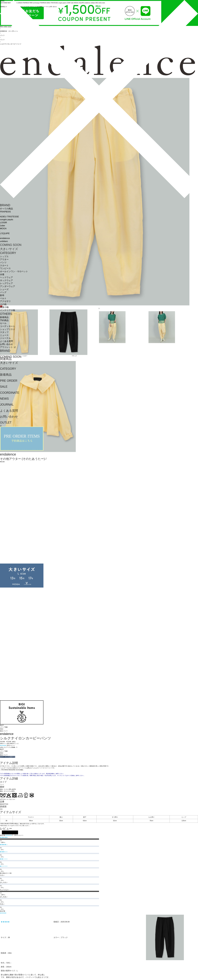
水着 (2, 275)
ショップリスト (8, 329)
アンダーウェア (8, 286)
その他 (3, 304)
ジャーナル (5, 338)
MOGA (3, 229)
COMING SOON (11, 245)
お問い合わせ (6, 344)
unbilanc (4, 241)
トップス (4, 257)
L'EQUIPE (5, 233)
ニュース (4, 335)
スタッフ (4, 332)
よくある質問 (6, 341)
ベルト (3, 298)
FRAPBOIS (5, 212)
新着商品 (4, 317)
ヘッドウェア (6, 277)
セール (3, 323)
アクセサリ (5, 301)
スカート (4, 266)
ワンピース (5, 268)
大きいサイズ (9, 249)
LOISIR (3, 223)
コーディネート (8, 326)
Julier (3, 226)
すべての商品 (6, 209)
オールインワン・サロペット (14, 271)
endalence (5, 238)
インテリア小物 (8, 310)
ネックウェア (6, 280)
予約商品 (4, 320)
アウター (4, 259)
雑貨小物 (4, 307)
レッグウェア (6, 283)
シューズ (4, 289)
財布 (2, 295)
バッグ (3, 292)
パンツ (3, 262)
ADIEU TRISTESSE (9, 217)
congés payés (7, 220)
